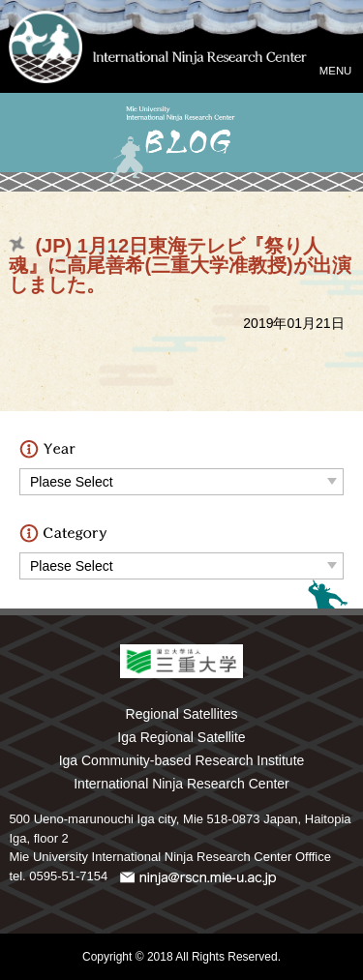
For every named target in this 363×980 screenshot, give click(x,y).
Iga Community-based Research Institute (182, 760)
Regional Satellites (182, 714)
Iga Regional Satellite (181, 737)
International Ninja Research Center (181, 784)
